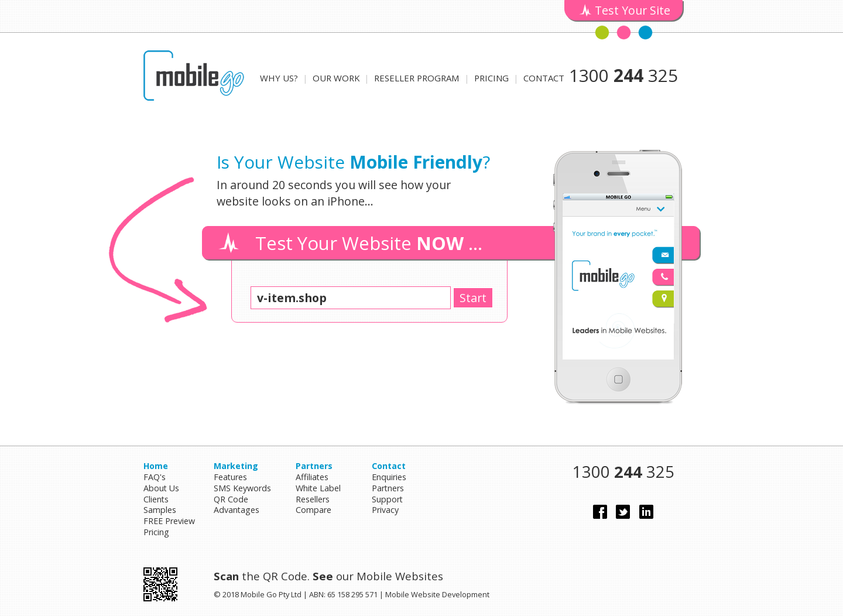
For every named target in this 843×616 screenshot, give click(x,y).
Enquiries (389, 477)
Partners (388, 488)
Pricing (491, 78)
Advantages (237, 510)
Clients (156, 499)
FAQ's (155, 477)
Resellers (313, 499)
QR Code (231, 499)
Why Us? (279, 78)
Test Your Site (633, 10)
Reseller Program (417, 78)
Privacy (385, 510)
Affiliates (312, 477)
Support (387, 499)
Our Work (336, 78)
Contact (544, 78)
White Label (318, 488)
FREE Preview (169, 521)
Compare (313, 510)
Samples (160, 510)
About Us (161, 488)
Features (230, 477)
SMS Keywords (242, 488)
